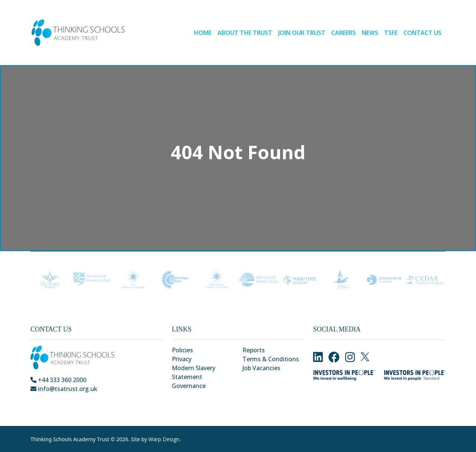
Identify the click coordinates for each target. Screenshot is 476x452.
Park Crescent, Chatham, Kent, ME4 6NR (90, 398)
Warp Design (164, 439)
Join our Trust (302, 33)
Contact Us (422, 33)
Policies (182, 350)
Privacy (182, 359)
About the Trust (245, 33)
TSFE (391, 33)
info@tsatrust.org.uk (64, 389)
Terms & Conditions (271, 359)
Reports (254, 350)
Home (203, 33)
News (370, 33)
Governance (189, 386)
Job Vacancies (261, 368)
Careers (344, 33)
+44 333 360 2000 (58, 380)
